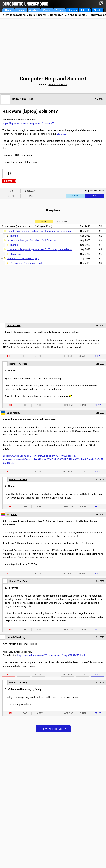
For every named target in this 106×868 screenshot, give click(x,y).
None (44, 222)
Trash (31, 196)
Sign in (98, 10)
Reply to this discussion (53, 729)
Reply (95, 196)
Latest (21, 10)
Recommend (9, 181)
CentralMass (13, 325)
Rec (8, 356)
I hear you (15, 254)
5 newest (62, 222)
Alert (11, 196)
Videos (47, 10)
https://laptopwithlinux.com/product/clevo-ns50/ (29, 123)
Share (75, 196)
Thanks (14, 236)
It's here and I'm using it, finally (27, 263)
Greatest (34, 10)
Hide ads (72, 10)
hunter (14, 514)
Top (23, 356)
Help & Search (38, 15)
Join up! (85, 10)
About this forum (58, 85)
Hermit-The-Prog (23, 99)
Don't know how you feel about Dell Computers (33, 240)
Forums (59, 10)
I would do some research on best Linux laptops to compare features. (45, 231)
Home (8, 10)
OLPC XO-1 (62, 134)
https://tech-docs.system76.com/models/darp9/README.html (51, 655)
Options (68, 356)
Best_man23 (13, 413)
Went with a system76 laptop (23, 259)
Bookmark (31, 191)
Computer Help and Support (68, 15)
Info (11, 191)
